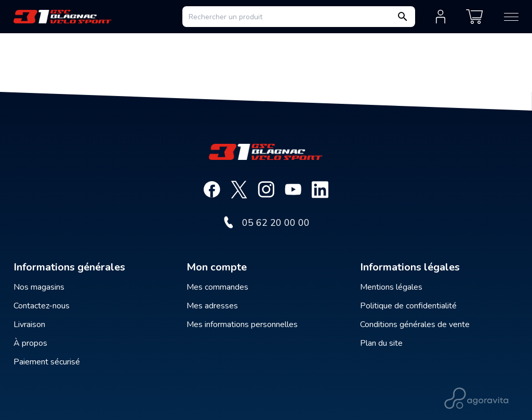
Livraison (29, 324)
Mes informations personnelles (242, 324)
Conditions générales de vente (415, 324)
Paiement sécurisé (47, 362)
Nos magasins (39, 287)
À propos (30, 343)
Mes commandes (217, 287)
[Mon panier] (475, 17)
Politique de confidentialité (408, 306)
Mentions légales (391, 287)
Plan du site (381, 343)
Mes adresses (212, 306)
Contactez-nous (42, 306)
